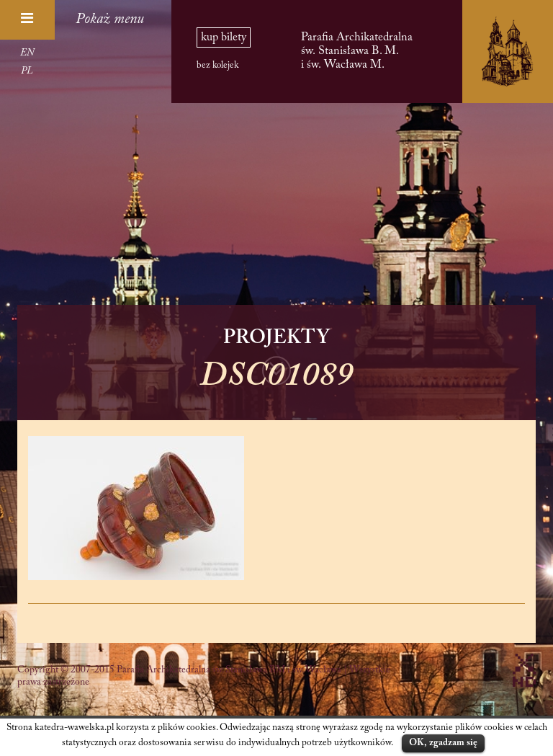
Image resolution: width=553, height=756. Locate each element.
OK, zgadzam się (443, 743)
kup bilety (224, 37)
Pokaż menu (110, 19)
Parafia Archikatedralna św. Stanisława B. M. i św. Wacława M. (357, 51)
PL (27, 71)
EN (27, 53)
